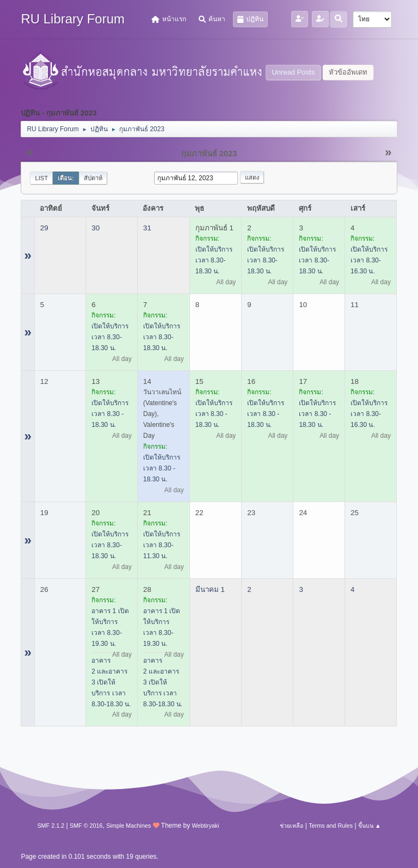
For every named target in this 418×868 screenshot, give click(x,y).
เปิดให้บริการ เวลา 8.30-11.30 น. (162, 545)
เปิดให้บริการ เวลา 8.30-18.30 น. (214, 260)
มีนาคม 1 (210, 589)
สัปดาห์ (93, 178)
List (41, 178)
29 (44, 228)
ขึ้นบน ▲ (370, 826)
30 (96, 228)
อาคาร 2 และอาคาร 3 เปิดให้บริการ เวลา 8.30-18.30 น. (111, 682)
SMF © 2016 (86, 826)
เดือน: (66, 178)
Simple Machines (128, 826)
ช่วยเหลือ (291, 826)
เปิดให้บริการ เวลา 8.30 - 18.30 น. (110, 414)
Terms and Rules (331, 826)
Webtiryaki (205, 826)
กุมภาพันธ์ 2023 (209, 154)
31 (147, 228)
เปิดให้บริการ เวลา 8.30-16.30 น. (369, 260)
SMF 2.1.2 (51, 826)
